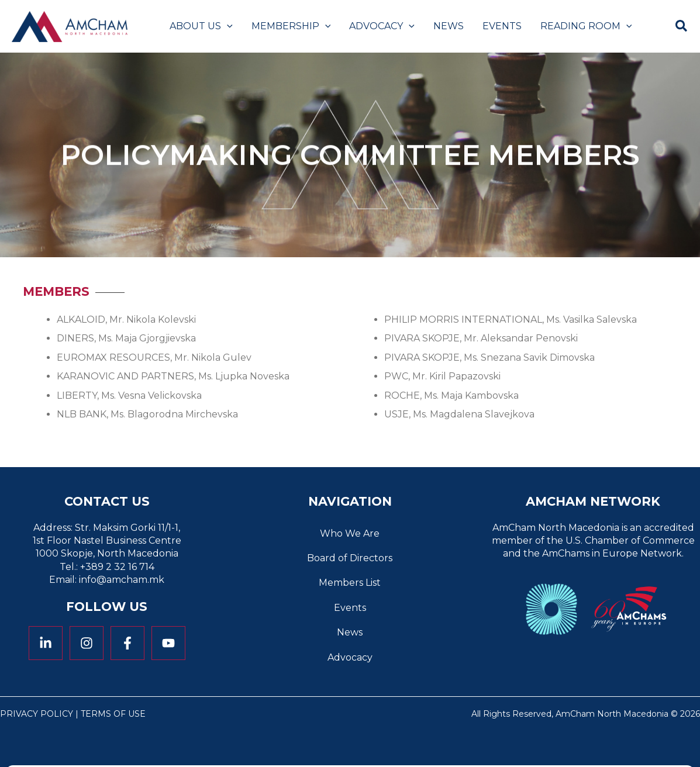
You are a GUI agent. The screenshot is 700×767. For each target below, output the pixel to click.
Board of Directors (350, 558)
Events (350, 608)
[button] (227, 26)
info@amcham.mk (122, 580)
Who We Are (350, 533)
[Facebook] (127, 643)
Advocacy (350, 657)
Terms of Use (113, 714)
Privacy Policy (37, 714)
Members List (350, 583)
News (350, 632)
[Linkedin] (46, 643)
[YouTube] (168, 643)
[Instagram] (87, 643)
